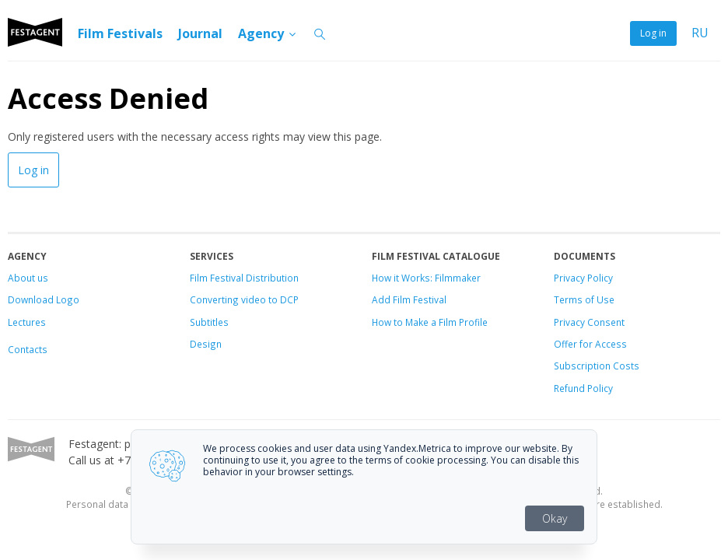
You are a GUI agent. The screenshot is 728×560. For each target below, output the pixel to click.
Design (206, 344)
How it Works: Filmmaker (426, 278)
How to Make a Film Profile (430, 322)
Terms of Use (584, 299)
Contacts (28, 349)
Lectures (27, 322)
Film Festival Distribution (244, 278)
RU (700, 33)
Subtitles (209, 322)
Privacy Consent (589, 322)
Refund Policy (583, 388)
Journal (200, 33)
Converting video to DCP (244, 299)
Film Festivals (120, 33)
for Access (602, 344)
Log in (653, 33)
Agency (268, 33)
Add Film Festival (409, 299)
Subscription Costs (597, 366)
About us (28, 278)
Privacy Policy (583, 278)
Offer (565, 344)
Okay (555, 518)
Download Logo (44, 299)
